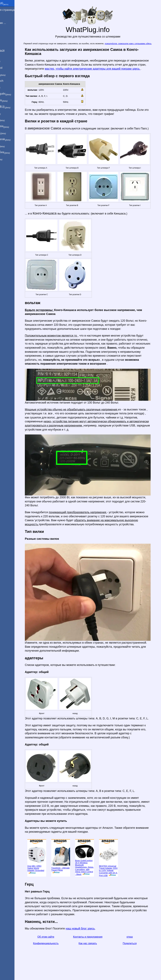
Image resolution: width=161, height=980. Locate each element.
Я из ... (6, 16)
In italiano (11, 74)
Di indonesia (12, 126)
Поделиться (136, 956)
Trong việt (11, 133)
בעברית (9, 159)
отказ (135, 950)
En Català (8, 87)
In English (8, 61)
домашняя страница (15, 10)
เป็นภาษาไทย (13, 152)
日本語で (10, 120)
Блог (5, 34)
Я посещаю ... (11, 23)
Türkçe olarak (13, 139)
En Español (9, 68)
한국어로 (10, 146)
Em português (13, 94)
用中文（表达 (13, 107)
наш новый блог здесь (89, 942)
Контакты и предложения (95, 950)
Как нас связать (95, 956)
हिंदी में (8, 113)
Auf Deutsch (9, 81)
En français (12, 100)
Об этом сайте (54, 950)
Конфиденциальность (54, 956)
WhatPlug (12, 4)
